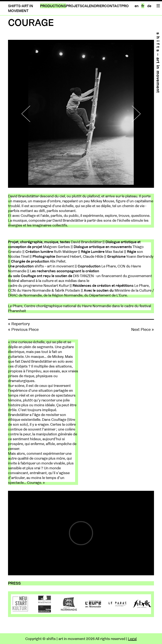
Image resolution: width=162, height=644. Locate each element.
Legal (132, 639)
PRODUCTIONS (53, 6)
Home (158, 62)
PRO (125, 6)
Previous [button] (28, 114)
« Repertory (19, 324)
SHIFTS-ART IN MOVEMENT (21, 8)
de (149, 6)
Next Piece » (143, 329)
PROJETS (74, 6)
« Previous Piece (23, 329)
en (137, 6)
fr (143, 6)
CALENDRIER (93, 6)
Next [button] (134, 114)
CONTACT (113, 6)
